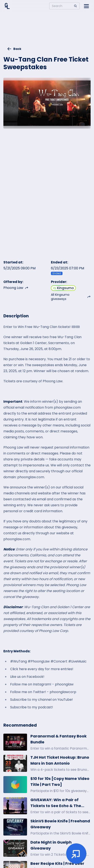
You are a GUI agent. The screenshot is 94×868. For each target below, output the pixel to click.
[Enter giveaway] (76, 854)
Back (14, 49)
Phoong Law (16, 288)
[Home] (7, 6)
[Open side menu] (86, 6)
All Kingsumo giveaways (71, 297)
